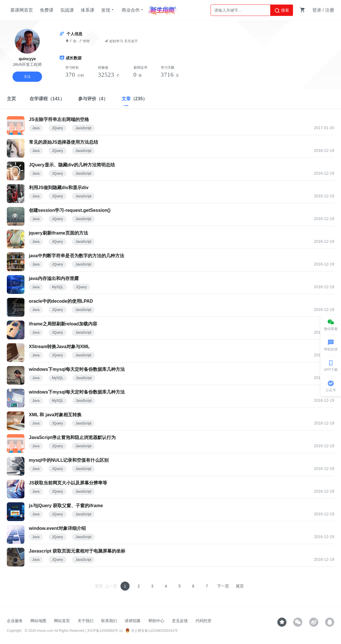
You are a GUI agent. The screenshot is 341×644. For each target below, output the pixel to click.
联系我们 (109, 621)
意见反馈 (180, 621)
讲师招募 (133, 621)
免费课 (47, 10)
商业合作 (133, 10)
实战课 (67, 10)
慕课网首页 (22, 10)
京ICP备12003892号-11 (105, 631)
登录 (317, 10)
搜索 (282, 11)
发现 (108, 10)
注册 (330, 10)
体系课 (88, 10)
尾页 (240, 586)
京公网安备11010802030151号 (152, 631)
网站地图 (38, 621)
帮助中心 (156, 621)
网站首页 (62, 621)
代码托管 (203, 621)
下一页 (223, 586)
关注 (27, 77)
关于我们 (86, 621)
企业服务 (15, 621)
